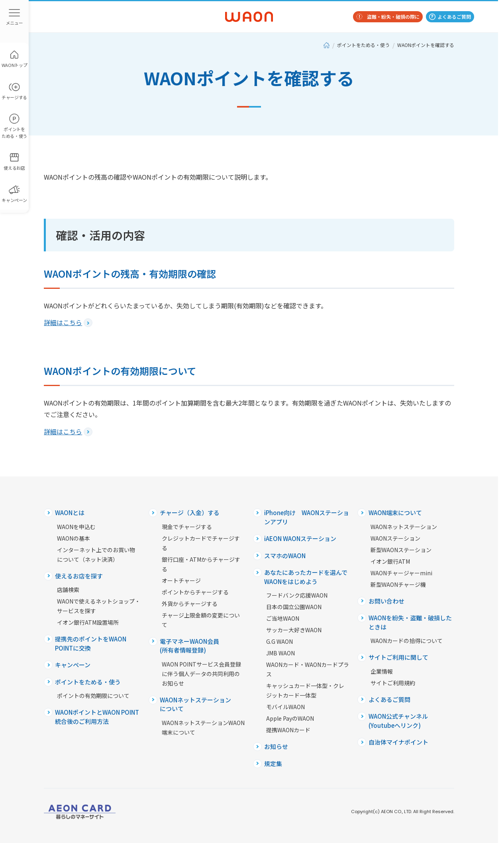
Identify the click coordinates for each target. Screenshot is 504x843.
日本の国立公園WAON (294, 607)
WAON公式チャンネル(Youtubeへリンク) (398, 721)
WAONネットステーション (404, 527)
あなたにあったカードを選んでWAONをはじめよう (306, 577)
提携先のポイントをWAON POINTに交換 (91, 643)
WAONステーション (395, 538)
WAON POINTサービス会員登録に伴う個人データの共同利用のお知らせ (201, 674)
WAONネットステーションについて (195, 704)
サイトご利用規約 (393, 683)
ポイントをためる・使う (363, 45)
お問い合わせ (386, 601)
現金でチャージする (187, 527)
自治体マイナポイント (398, 742)
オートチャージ (181, 580)
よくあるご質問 (454, 17)
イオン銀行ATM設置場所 (88, 622)
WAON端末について (395, 513)
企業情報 (382, 671)
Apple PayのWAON (290, 718)
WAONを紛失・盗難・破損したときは (410, 622)
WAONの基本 (74, 538)
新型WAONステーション (401, 550)
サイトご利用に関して (398, 657)
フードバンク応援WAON (297, 595)
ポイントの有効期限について (93, 696)
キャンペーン (73, 665)
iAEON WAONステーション (300, 538)
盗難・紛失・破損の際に (393, 17)
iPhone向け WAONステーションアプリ (307, 517)
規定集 (273, 764)
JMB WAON (280, 653)
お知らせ (276, 746)
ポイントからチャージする (195, 592)
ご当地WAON (283, 618)
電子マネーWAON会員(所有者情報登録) (189, 646)
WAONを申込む (76, 527)
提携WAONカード (288, 730)
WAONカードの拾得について (407, 641)
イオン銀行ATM (390, 561)
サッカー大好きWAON (294, 630)
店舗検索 (68, 590)
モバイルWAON (285, 707)
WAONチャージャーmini (401, 573)
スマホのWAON (285, 556)
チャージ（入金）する (190, 513)
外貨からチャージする (190, 604)
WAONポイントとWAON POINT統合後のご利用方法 (97, 717)
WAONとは (70, 513)
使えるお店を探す (79, 576)
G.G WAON (279, 641)
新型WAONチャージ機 (398, 584)
